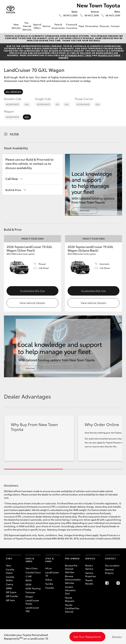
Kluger (29, 596)
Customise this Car (32, 291)
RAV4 (29, 580)
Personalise (92, 26)
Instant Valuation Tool (70, 590)
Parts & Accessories (58, 26)
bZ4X (29, 584)
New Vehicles (16, 26)
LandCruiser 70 (52, 574)
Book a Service (89, 567)
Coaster (50, 588)
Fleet (81, 26)
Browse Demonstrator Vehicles (73, 580)
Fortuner (30, 592)
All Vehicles (13, 92)
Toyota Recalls (89, 582)
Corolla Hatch (10, 571)
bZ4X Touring (33, 588)
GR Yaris (10, 600)
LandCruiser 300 (32, 609)
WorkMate (12, 104)
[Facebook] (107, 583)
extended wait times (78, 55)
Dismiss (117, 637)
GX (57, 104)
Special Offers (37, 26)
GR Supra (11, 592)
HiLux (48, 568)
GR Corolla (12, 596)
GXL (27, 104)
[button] (16, 190)
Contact (115, 26)
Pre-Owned (72, 558)
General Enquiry (109, 571)
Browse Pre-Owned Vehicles (72, 569)
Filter (14, 134)
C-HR (29, 576)
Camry (10, 584)
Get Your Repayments (87, 637)
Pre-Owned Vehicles (27, 26)
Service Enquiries (91, 574)
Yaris (9, 565)
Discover (104, 26)
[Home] (8, 26)
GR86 (9, 588)
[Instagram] (118, 583)
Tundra (49, 584)
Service (46, 26)
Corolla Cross (33, 572)
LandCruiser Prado (32, 602)
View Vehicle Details (32, 303)
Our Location (112, 565)
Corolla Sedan (10, 578)
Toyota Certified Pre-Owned (72, 608)
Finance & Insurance (72, 26)
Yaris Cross (32, 568)
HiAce (49, 580)
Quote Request (70, 599)
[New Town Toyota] (10, 10)
